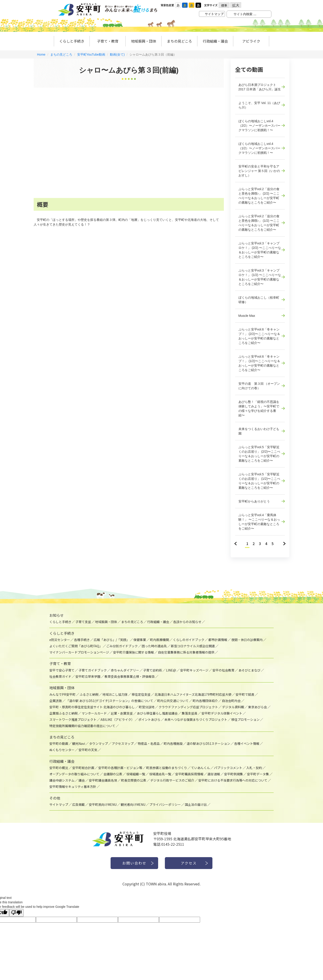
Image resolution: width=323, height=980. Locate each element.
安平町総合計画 (83, 768)
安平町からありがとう (254, 501)
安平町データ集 (258, 774)
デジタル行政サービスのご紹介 (172, 780)
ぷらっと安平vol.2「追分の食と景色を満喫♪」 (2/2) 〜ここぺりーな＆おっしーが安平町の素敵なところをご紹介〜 (259, 196)
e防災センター (60, 640)
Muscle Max (247, 316)
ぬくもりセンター (62, 750)
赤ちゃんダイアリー (125, 670)
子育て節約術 (153, 670)
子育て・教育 (108, 41)
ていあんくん (201, 768)
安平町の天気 (88, 750)
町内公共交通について (173, 701)
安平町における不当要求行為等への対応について (233, 780)
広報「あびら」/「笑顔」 (112, 640)
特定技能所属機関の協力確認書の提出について (82, 726)
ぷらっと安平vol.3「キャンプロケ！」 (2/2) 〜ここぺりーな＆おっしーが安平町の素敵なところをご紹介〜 (260, 250)
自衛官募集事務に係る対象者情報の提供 (186, 652)
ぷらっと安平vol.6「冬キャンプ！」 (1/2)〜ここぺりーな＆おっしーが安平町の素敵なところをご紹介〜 (259, 363)
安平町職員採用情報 (189, 774)
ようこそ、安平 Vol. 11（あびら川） (259, 105)
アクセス (189, 863)
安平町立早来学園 (88, 676)
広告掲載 (79, 804)
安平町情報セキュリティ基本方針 (73, 787)
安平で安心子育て (62, 670)
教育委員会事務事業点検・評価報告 (130, 676)
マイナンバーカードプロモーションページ (79, 652)
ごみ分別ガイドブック (122, 646)
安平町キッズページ (194, 670)
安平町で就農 (245, 694)
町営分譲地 (147, 707)
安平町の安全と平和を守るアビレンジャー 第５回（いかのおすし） (259, 171)
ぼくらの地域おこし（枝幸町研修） (259, 300)
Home (41, 54)
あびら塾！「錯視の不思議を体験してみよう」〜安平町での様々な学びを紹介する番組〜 (259, 409)
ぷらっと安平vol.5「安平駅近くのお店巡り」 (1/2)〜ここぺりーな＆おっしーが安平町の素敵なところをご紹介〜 (259, 481)
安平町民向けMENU (103, 804)
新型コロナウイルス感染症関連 (193, 646)
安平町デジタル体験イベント (222, 713)
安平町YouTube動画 (91, 54)
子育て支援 (83, 622)
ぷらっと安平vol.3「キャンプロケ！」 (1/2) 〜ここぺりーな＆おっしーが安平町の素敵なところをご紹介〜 (260, 277)
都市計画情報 (218, 640)
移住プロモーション (245, 719)
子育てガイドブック (93, 670)
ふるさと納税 (89, 694)
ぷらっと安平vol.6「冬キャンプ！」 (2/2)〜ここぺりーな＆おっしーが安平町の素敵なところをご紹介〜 (259, 336)
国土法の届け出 (196, 804)
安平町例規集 (234, 774)
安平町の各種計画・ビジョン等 (120, 768)
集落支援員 (190, 713)
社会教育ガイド (60, 676)
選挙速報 (214, 774)
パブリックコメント (228, 768)
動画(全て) (117, 54)
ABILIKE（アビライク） (117, 719)
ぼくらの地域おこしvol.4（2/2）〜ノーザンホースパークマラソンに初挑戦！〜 (259, 126)
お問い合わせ (134, 863)
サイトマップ (214, 14)
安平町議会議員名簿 (103, 780)
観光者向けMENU (133, 804)
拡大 (236, 5)
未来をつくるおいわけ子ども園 (259, 431)
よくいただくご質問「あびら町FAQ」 (76, 646)
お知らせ (57, 615)
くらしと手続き (72, 41)
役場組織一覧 (136, 774)
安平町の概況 (59, 768)
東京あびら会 (258, 707)
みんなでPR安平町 (62, 694)
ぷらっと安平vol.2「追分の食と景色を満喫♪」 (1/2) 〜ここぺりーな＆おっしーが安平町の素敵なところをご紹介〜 (259, 223)
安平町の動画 (59, 743)
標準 (224, 5)
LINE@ (171, 670)
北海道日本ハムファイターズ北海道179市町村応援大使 (193, 694)
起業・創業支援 (122, 713)
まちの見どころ (61, 54)
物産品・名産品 (149, 743)
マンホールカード (94, 713)
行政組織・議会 (215, 41)
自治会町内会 (231, 701)
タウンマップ (98, 743)
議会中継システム (62, 780)
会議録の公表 (113, 774)
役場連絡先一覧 (160, 774)
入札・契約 (254, 768)
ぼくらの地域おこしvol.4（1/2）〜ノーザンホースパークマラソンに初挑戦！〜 (259, 148)
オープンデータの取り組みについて (74, 774)
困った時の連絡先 (154, 646)
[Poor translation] (16, 913)
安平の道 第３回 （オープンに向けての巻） (259, 386)
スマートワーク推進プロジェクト (73, 719)
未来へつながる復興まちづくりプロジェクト (196, 719)
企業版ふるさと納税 (63, 713)
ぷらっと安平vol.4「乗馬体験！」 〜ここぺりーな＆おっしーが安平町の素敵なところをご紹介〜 (259, 522)
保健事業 (140, 640)
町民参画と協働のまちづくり (167, 768)
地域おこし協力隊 (115, 694)
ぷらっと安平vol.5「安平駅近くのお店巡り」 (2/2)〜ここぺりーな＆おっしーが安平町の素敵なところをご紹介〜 (259, 454)
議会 (82, 780)
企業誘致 (56, 701)
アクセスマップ (123, 743)
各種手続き (82, 640)
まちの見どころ (179, 41)
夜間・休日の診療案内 (247, 640)
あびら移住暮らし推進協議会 (157, 713)
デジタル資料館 (233, 707)
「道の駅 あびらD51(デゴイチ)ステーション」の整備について (110, 701)
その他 (55, 798)
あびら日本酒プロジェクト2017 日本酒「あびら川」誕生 (260, 87)
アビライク (251, 41)
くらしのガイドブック (189, 640)
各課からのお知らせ (187, 622)
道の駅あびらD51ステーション (208, 743)
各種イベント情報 (247, 743)
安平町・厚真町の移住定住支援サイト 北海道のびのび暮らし (92, 707)
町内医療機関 (159, 640)
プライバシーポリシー (165, 804)
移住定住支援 (141, 694)
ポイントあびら (149, 719)
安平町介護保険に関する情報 (133, 652)
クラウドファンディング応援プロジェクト (188, 707)
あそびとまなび (249, 670)
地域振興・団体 (144, 41)
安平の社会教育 (223, 670)
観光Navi (79, 743)
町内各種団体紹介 (205, 701)
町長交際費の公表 (134, 780)
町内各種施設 (173, 743)
